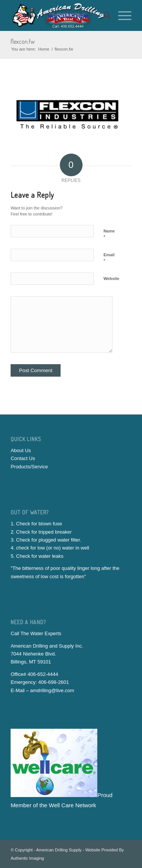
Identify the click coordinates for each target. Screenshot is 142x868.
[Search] (103, 15)
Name (109, 234)
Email (109, 258)
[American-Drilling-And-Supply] (59, 15)
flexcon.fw (23, 42)
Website (111, 279)
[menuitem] (103, 15)
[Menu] (121, 15)
